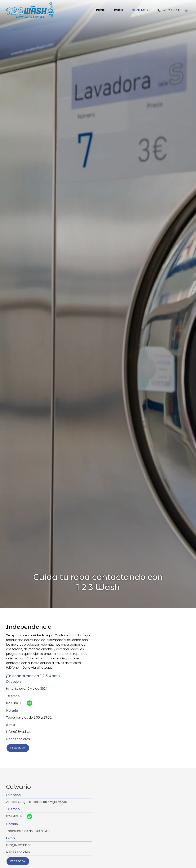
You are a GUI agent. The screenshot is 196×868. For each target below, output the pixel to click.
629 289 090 (15, 703)
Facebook (18, 748)
